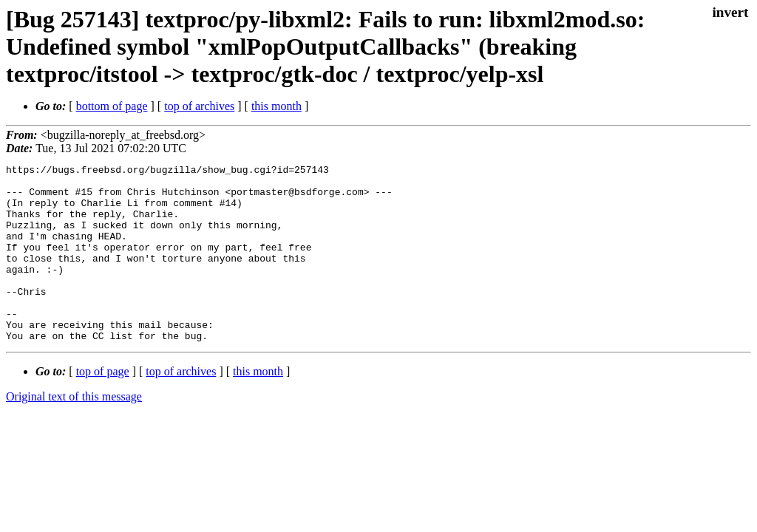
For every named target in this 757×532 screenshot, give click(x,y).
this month (276, 106)
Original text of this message (74, 432)
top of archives (199, 106)
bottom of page (112, 106)
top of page (103, 407)
